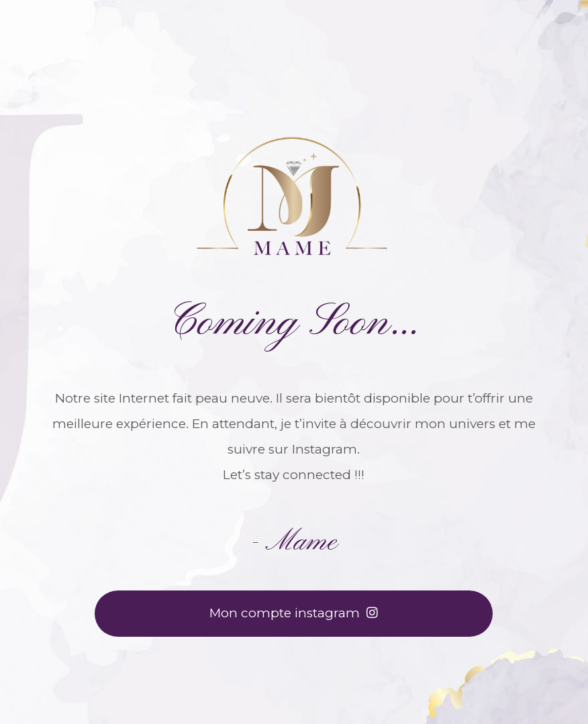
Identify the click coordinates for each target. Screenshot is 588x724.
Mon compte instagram (294, 613)
